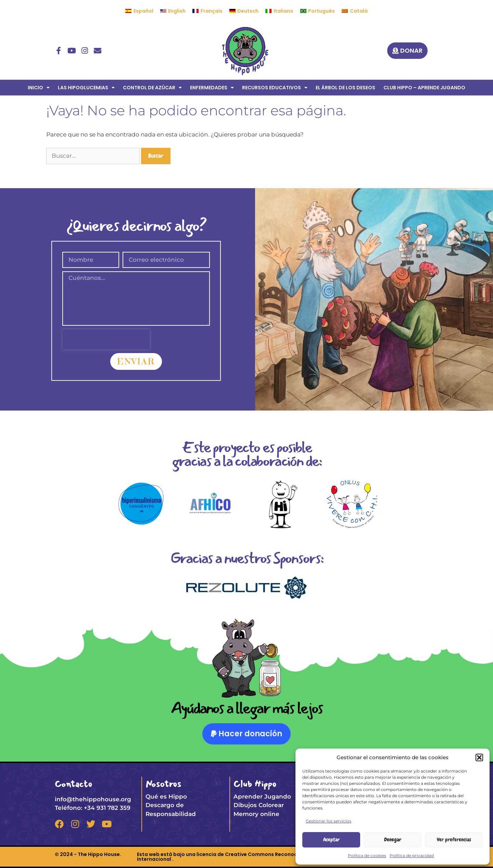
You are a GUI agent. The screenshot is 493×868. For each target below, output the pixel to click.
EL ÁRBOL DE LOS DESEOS (345, 88)
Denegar (393, 840)
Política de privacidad (412, 856)
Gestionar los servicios (328, 821)
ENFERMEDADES (212, 88)
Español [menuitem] (143, 11)
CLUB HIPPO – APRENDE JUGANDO (424, 88)
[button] (479, 757)
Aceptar (331, 840)
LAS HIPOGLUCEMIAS (86, 88)
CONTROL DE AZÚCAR (152, 88)
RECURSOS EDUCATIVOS (275, 88)
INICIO (39, 88)
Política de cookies (367, 856)
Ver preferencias (454, 840)
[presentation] (106, 339)
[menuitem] (139, 11)
